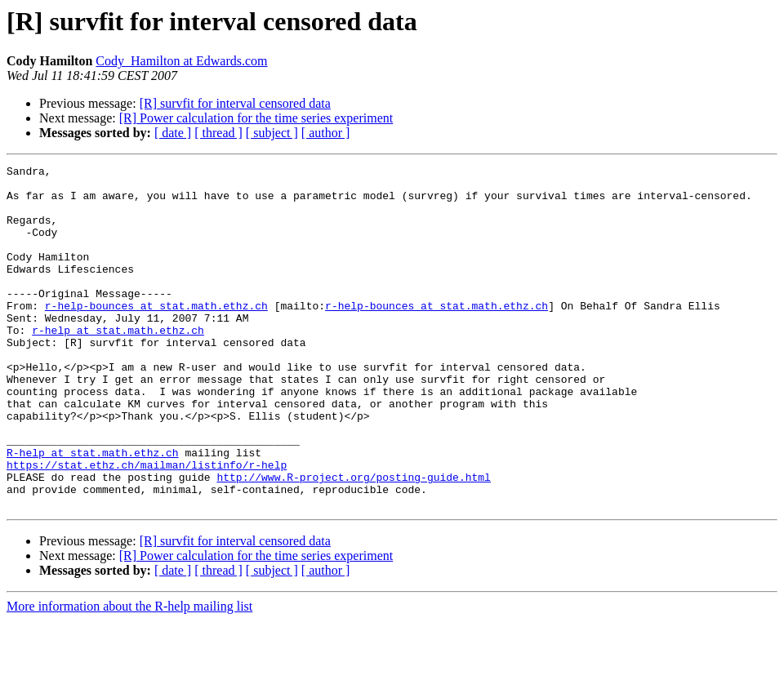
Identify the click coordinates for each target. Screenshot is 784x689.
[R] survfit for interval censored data (235, 103)
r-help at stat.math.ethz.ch (118, 364)
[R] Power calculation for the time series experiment (256, 118)
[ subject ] (272, 133)
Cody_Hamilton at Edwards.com (181, 61)
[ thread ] (218, 133)
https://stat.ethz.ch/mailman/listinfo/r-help (147, 526)
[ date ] (173, 133)
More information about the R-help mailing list (129, 675)
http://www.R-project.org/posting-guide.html (353, 540)
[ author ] (326, 133)
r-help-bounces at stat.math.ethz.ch (156, 335)
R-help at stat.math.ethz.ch (93, 511)
